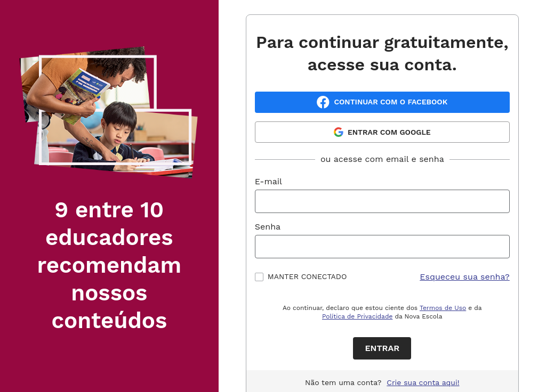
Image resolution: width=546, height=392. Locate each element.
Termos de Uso (443, 308)
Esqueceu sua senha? (465, 277)
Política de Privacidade (357, 316)
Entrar (382, 348)
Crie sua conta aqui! (423, 382)
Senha (268, 227)
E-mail (268, 181)
